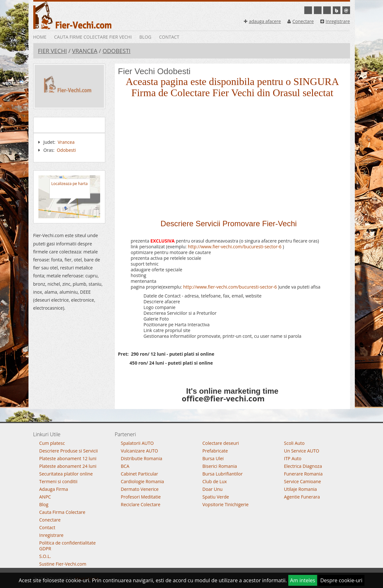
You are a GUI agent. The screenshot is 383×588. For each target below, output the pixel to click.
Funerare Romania (303, 474)
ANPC (45, 497)
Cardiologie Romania (143, 481)
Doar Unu (213, 489)
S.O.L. (45, 556)
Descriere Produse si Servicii (69, 451)
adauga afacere (262, 21)
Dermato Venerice (140, 489)
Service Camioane (303, 481)
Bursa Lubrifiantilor (223, 474)
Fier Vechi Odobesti (154, 71)
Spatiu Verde (216, 497)
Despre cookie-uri (341, 580)
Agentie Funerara (302, 497)
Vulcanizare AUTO (140, 451)
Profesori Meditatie (141, 497)
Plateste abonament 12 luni (68, 458)
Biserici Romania (220, 466)
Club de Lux (215, 481)
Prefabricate (215, 451)
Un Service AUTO (302, 451)
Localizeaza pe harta (69, 184)
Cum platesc (52, 443)
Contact (169, 37)
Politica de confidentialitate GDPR (68, 546)
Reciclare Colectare (141, 504)
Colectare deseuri (221, 443)
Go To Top (192, 421)
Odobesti (116, 51)
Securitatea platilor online (66, 474)
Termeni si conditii (59, 481)
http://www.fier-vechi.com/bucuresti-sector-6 (235, 247)
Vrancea (85, 51)
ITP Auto (293, 458)
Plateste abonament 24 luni (68, 466)
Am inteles (303, 580)
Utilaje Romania (301, 489)
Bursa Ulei (213, 458)
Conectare (301, 21)
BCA (125, 466)
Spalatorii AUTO (137, 443)
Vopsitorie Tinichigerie (226, 504)
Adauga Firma (54, 489)
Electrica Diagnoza (303, 466)
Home (40, 37)
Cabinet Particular (140, 474)
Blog (145, 37)
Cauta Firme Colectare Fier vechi (93, 37)
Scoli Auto (294, 443)
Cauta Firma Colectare (62, 512)
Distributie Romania (142, 458)
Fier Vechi (52, 51)
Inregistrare (335, 21)
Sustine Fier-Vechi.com (63, 564)
